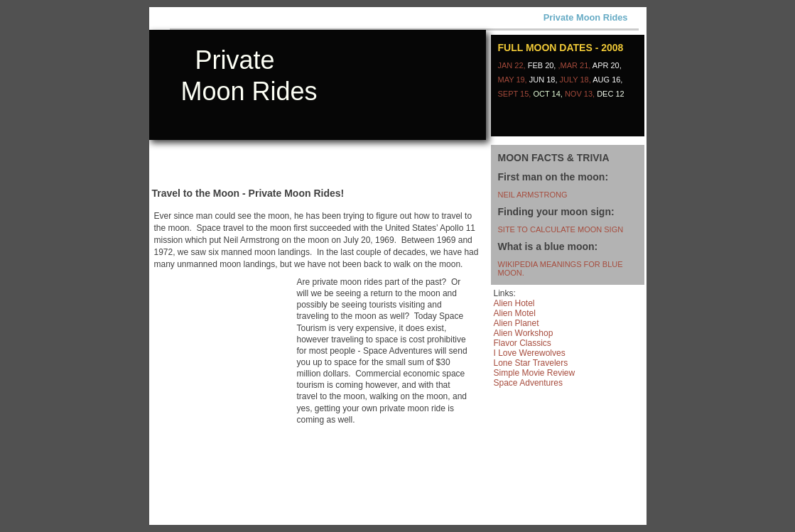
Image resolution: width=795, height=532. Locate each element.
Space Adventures (528, 383)
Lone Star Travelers (531, 363)
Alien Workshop (524, 333)
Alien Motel (515, 313)
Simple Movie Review (535, 373)
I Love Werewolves (530, 353)
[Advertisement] (317, 205)
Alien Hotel (514, 303)
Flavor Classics (523, 343)
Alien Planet (517, 323)
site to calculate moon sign (561, 229)
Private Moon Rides (586, 17)
